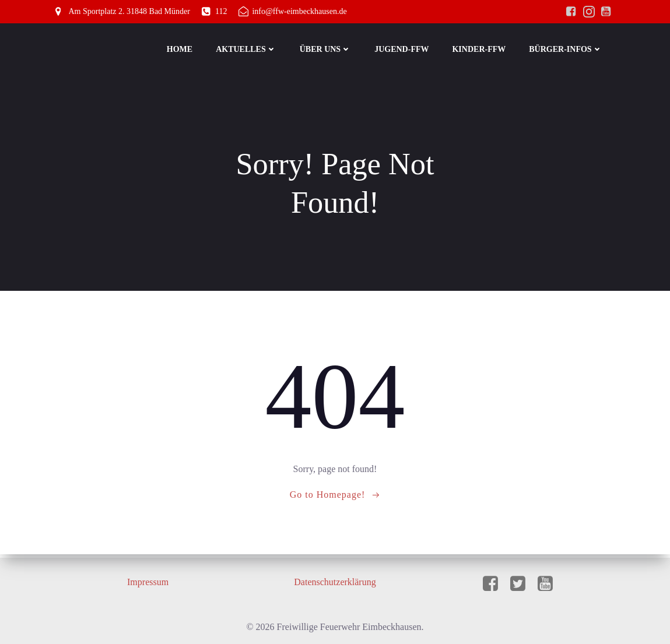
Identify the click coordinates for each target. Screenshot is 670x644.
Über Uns (327, 50)
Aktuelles (247, 50)
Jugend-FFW (403, 50)
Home (181, 50)
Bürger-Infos (566, 50)
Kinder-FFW (480, 50)
